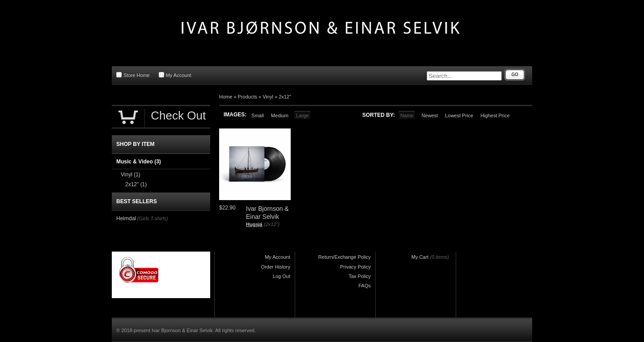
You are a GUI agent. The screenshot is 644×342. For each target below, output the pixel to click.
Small (258, 115)
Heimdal (126, 218)
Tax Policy (360, 276)
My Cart (420, 257)
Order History (276, 267)
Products (248, 97)
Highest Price (495, 115)
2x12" (285, 97)
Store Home (133, 75)
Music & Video (139, 162)
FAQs (364, 286)
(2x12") (272, 224)
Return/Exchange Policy (345, 257)
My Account (175, 75)
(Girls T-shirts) (153, 218)
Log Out (282, 276)
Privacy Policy (356, 267)
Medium (280, 115)
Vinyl (268, 97)
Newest (430, 115)
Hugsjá (254, 224)
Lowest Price (459, 115)
